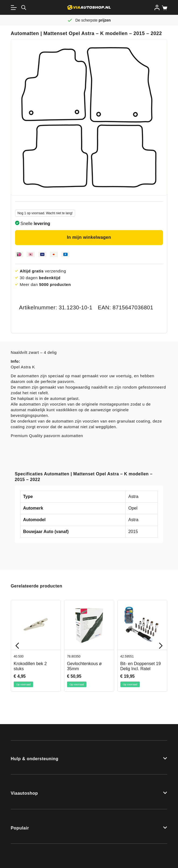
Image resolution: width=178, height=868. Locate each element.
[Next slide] (161, 646)
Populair (20, 828)
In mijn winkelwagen (89, 237)
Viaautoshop (24, 793)
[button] (89, 758)
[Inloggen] (157, 8)
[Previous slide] (17, 646)
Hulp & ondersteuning (35, 759)
